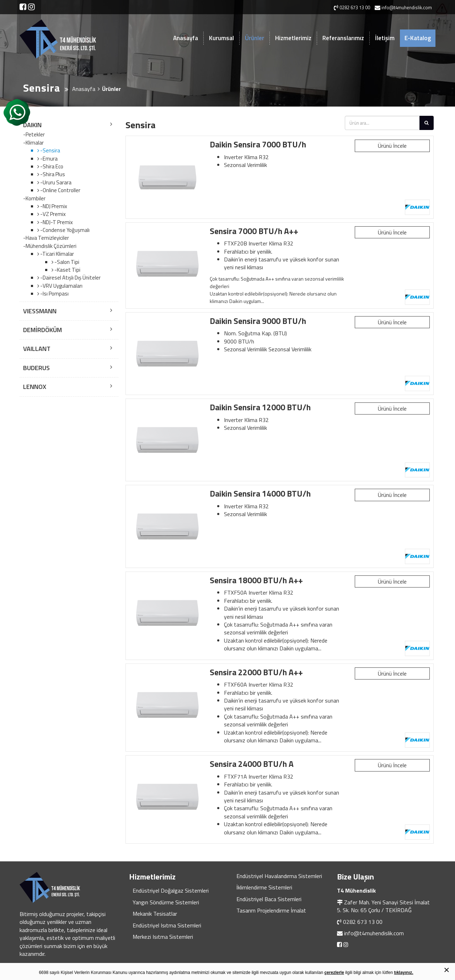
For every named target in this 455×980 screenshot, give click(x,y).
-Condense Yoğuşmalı (64, 230)
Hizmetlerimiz (293, 38)
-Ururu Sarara (55, 182)
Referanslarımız (343, 38)
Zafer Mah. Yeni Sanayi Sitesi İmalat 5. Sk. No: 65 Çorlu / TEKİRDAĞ (383, 906)
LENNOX (35, 387)
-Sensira (50, 150)
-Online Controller (60, 190)
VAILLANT (37, 349)
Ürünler (255, 38)
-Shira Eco (51, 166)
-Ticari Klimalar (57, 254)
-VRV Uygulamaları (61, 286)
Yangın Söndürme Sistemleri (166, 902)
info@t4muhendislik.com (374, 933)
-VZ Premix (52, 214)
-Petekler (34, 135)
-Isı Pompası (54, 294)
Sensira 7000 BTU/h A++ (254, 231)
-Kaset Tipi (67, 270)
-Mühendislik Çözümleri (50, 246)
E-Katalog (418, 38)
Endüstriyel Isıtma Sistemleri (167, 925)
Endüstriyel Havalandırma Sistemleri (279, 876)
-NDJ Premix (53, 206)
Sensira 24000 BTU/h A (252, 764)
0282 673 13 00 (363, 922)
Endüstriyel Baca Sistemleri (269, 899)
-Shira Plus (52, 174)
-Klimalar (33, 143)
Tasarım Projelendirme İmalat (271, 910)
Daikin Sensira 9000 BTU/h (258, 321)
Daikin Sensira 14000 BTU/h (260, 494)
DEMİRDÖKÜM (42, 330)
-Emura (48, 159)
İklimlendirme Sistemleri (264, 887)
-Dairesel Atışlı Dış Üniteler (70, 278)
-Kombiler (34, 199)
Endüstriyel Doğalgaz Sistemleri (171, 890)
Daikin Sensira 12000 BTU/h (260, 407)
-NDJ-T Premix (56, 222)
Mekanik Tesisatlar (155, 914)
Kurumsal (221, 38)
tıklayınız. (404, 973)
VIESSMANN (40, 311)
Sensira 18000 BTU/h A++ (256, 580)
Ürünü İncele (392, 146)
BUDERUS (36, 368)
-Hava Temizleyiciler (46, 238)
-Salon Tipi (66, 262)
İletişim (385, 38)
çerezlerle (334, 973)
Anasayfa (186, 38)
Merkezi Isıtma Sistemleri (163, 937)
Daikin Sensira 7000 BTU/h (258, 144)
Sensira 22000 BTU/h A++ (256, 672)
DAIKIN (32, 125)
